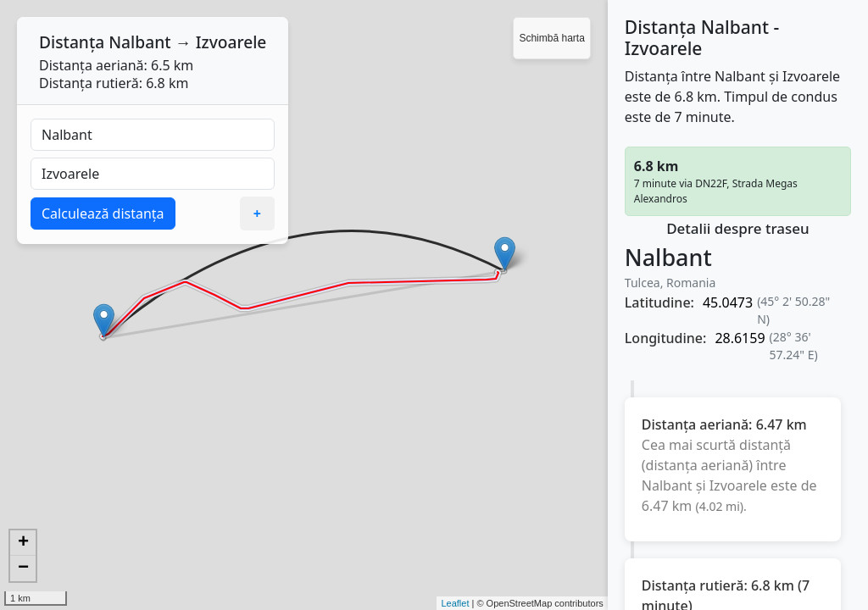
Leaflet (455, 603)
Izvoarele (231, 42)
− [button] (23, 568)
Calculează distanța (103, 213)
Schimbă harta (551, 38)
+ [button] (23, 543)
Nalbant (139, 42)
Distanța (72, 42)
